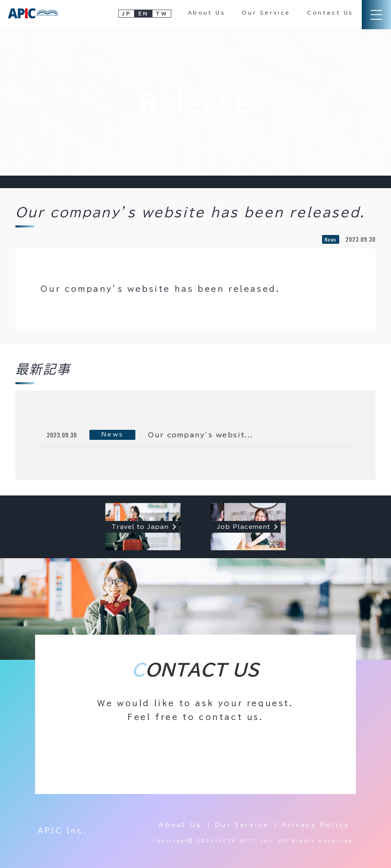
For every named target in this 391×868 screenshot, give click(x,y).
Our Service (266, 13)
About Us (207, 13)
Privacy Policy (315, 825)
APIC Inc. (62, 831)
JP (126, 13)
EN (143, 13)
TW (161, 13)
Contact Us (330, 13)
